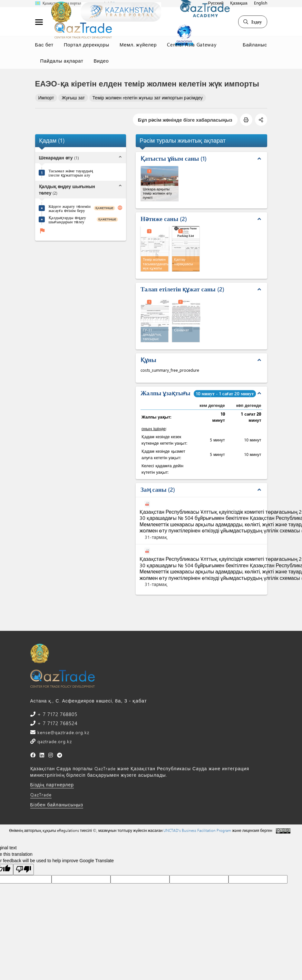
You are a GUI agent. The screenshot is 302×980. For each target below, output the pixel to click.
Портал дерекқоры (87, 45)
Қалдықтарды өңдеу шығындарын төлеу (68, 219)
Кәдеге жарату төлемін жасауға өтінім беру (70, 208)
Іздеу (253, 22)
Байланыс (255, 45)
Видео (101, 61)
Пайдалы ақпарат (62, 61)
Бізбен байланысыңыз (57, 805)
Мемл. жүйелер (138, 45)
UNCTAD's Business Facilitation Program (197, 830)
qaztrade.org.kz (54, 741)
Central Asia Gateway (192, 45)
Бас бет (44, 45)
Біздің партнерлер (52, 785)
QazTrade (41, 795)
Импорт (46, 98)
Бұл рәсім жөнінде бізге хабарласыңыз (185, 120)
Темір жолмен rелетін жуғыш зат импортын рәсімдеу (148, 98)
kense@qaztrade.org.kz (63, 732)
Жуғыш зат (73, 98)
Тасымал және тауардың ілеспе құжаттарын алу (71, 173)
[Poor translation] (24, 869)
